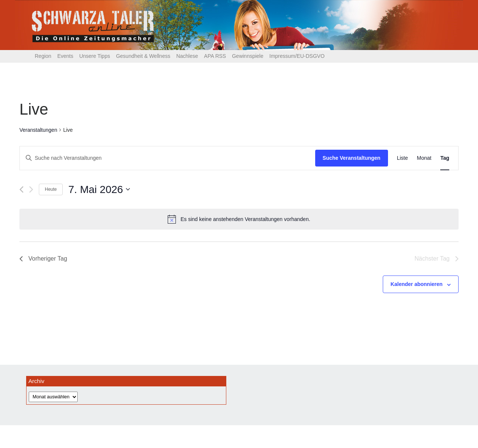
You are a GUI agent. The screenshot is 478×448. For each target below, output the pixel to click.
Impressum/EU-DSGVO (297, 56)
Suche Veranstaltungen (352, 158)
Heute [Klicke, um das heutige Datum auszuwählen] (51, 189)
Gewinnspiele (248, 56)
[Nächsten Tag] (31, 189)
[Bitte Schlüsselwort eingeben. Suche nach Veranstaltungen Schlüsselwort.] (167, 158)
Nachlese (187, 56)
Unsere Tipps (94, 56)
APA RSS (215, 56)
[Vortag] (21, 189)
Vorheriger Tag (43, 259)
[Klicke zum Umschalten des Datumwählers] (99, 190)
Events (65, 56)
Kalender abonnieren (417, 284)
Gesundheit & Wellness (143, 56)
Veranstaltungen (38, 130)
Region (43, 56)
